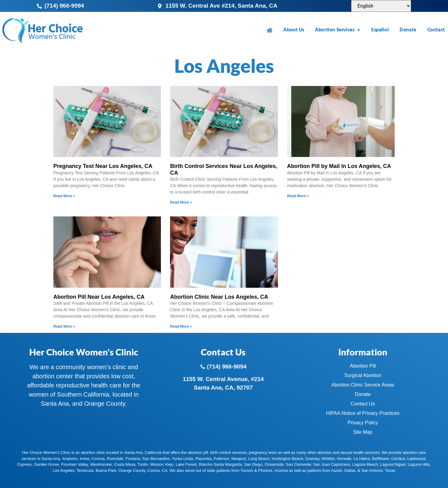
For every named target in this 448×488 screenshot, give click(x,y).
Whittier (328, 459)
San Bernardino (156, 459)
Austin (337, 470)
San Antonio (372, 470)
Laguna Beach (365, 464)
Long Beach (259, 459)
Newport (239, 459)
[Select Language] (381, 6)
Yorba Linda (182, 459)
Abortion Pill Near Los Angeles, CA (99, 297)
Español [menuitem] (380, 30)
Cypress (24, 464)
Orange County (132, 470)
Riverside (115, 459)
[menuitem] (270, 30)
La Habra (362, 459)
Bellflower (381, 459)
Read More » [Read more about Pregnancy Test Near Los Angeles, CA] (64, 196)
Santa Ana (51, 459)
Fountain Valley (75, 464)
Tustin (143, 464)
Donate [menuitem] (408, 30)
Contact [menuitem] (436, 30)
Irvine (85, 459)
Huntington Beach (287, 459)
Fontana (133, 459)
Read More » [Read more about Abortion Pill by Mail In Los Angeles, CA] (298, 196)
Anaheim (70, 459)
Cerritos (398, 459)
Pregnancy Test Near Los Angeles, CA (103, 166)
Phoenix (265, 470)
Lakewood (416, 459)
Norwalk (344, 459)
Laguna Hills (419, 464)
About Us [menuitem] (293, 30)
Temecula (85, 470)
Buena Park (106, 470)
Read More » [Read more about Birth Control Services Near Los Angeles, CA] (181, 202)
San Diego (253, 464)
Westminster (101, 464)
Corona (98, 459)
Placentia (203, 459)
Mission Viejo (162, 464)
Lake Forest (186, 464)
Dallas (350, 470)
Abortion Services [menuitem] (338, 30)
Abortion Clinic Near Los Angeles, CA (219, 297)
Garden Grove (46, 464)
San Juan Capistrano (332, 464)
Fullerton (221, 459)
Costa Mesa (124, 464)
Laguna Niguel (393, 464)
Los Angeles (64, 470)
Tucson (247, 470)
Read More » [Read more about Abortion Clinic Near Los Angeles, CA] (181, 326)
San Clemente (298, 464)
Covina (154, 470)
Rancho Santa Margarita (220, 464)
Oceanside (274, 464)
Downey (312, 459)
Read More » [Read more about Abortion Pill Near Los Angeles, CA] (64, 326)
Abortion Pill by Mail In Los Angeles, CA (339, 166)
